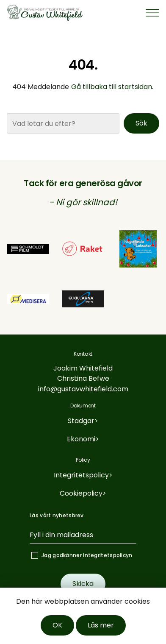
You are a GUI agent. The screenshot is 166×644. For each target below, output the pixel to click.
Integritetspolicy (81, 475)
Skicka (83, 584)
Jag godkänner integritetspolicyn (87, 555)
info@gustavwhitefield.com (83, 389)
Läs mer (101, 625)
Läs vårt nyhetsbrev (57, 515)
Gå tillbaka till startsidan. (112, 87)
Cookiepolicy (81, 493)
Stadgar (81, 421)
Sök (141, 123)
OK (57, 625)
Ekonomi (81, 439)
